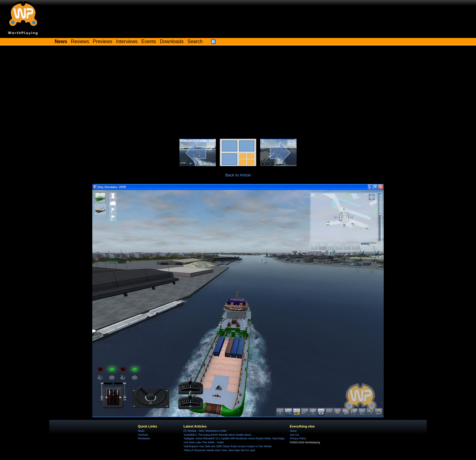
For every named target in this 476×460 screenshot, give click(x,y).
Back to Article (238, 175)
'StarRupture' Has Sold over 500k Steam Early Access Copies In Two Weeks (227, 446)
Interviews (127, 41)
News (141, 431)
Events (149, 41)
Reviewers (144, 438)
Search (195, 41)
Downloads (172, 41)
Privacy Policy (298, 438)
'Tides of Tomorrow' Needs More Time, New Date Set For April (219, 450)
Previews (103, 41)
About (293, 431)
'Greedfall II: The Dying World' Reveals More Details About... (218, 435)
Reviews (80, 41)
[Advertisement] (238, 93)
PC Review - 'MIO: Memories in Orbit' (205, 431)
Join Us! (294, 435)
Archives (143, 435)
